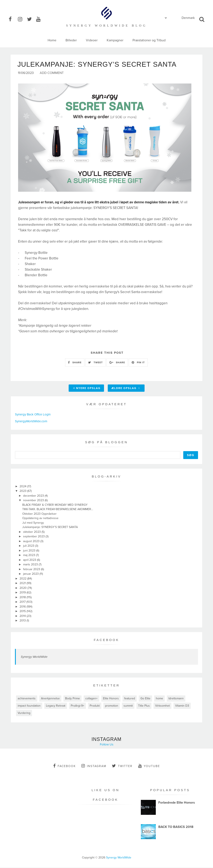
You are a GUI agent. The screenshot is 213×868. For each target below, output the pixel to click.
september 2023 (34, 537)
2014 (23, 616)
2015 (23, 612)
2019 (23, 593)
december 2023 (34, 496)
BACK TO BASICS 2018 (176, 827)
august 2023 (32, 542)
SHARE (75, 363)
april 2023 (30, 560)
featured (130, 699)
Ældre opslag (126, 389)
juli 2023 (29, 546)
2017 (23, 602)
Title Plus (144, 706)
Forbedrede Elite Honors (177, 803)
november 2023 (34, 501)
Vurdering (24, 713)
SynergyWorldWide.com (31, 422)
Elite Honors (111, 699)
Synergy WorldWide (34, 657)
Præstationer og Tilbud (149, 40)
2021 (23, 584)
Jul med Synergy (33, 523)
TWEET (95, 363)
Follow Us (107, 745)
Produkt (95, 706)
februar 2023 (32, 570)
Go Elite (145, 699)
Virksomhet (162, 706)
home (159, 699)
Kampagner (115, 40)
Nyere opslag (87, 389)
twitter (122, 766)
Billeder (71, 40)
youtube (149, 766)
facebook (64, 766)
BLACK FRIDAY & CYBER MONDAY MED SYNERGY (55, 505)
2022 (23, 579)
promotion (112, 706)
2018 (23, 598)
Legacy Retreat (56, 706)
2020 (24, 588)
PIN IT (138, 363)
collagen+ (91, 699)
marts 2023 (31, 565)
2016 (23, 607)
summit (128, 706)
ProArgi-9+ (77, 706)
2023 (23, 491)
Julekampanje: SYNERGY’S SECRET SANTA (50, 527)
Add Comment (52, 73)
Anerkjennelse (50, 699)
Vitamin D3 (182, 706)
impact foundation (29, 706)
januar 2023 (31, 574)
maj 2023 (30, 556)
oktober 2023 (32, 532)
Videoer (92, 40)
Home (52, 40)
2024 (23, 487)
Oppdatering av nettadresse (40, 519)
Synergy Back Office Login (33, 415)
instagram (94, 766)
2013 (23, 621)
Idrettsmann (176, 699)
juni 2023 (30, 551)
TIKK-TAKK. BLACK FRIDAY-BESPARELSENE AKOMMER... (58, 510)
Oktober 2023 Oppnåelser (39, 514)
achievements (27, 699)
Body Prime (72, 699)
